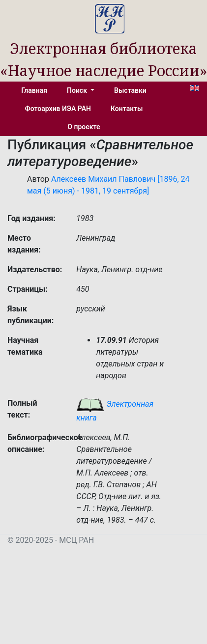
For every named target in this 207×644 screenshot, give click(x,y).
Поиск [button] (78, 90)
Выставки (130, 90)
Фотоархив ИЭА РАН (58, 109)
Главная (34, 90)
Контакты (127, 109)
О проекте (84, 127)
